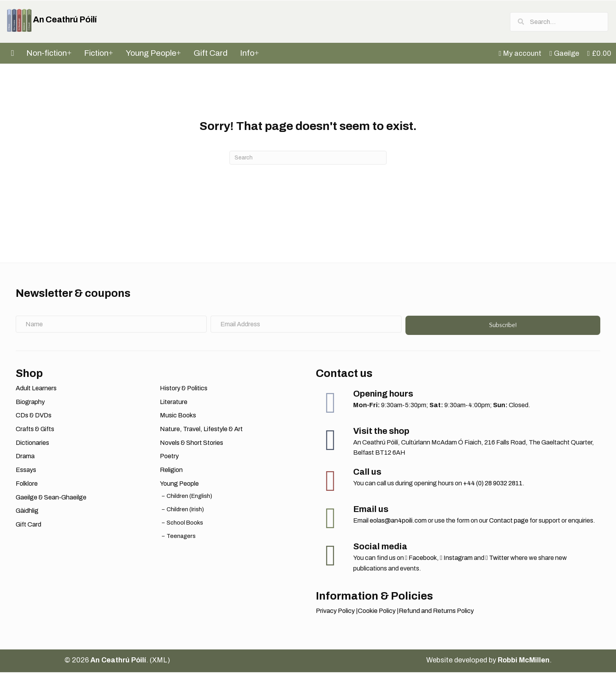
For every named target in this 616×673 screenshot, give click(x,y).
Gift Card (28, 525)
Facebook (421, 559)
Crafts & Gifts (35, 430)
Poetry (169, 457)
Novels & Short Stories (192, 443)
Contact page (509, 521)
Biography (30, 402)
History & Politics (184, 389)
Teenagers (181, 537)
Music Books (178, 416)
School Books (185, 523)
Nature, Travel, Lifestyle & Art (201, 430)
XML (160, 660)
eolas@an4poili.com (398, 521)
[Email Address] (306, 325)
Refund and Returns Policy (436, 612)
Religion (171, 471)
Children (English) (189, 496)
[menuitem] (521, 54)
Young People (179, 484)
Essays (26, 471)
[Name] (111, 325)
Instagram (456, 559)
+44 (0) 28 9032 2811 (493, 484)
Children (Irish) (185, 510)
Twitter (497, 559)
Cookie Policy (377, 612)
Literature (174, 402)
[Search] (308, 158)
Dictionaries (32, 443)
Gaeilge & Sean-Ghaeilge (51, 498)
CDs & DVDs (34, 416)
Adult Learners (36, 389)
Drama (25, 457)
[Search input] (559, 22)
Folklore (27, 484)
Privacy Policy (335, 612)
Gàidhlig (27, 511)
